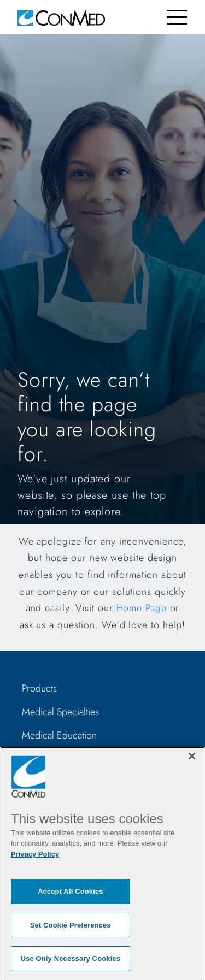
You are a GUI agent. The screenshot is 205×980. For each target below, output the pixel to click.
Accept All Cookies (71, 891)
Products (39, 688)
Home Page (142, 608)
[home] (61, 17)
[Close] (192, 756)
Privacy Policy (35, 854)
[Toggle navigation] (177, 17)
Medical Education (59, 735)
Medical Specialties (60, 712)
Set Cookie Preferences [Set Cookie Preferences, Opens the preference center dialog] (71, 925)
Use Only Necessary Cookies (71, 958)
